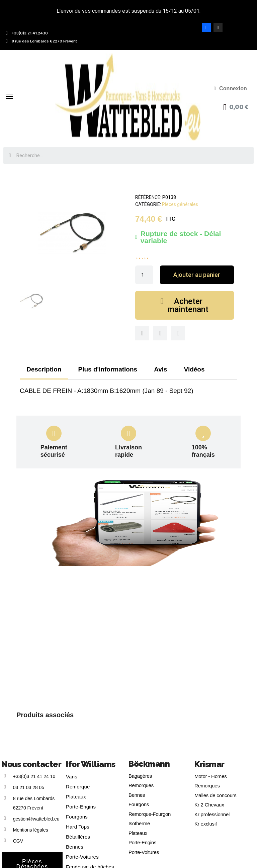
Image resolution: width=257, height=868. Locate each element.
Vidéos (194, 369)
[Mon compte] (230, 89)
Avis (160, 369)
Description (44, 369)
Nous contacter (31, 764)
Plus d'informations (108, 369)
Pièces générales (180, 204)
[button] (197, 275)
